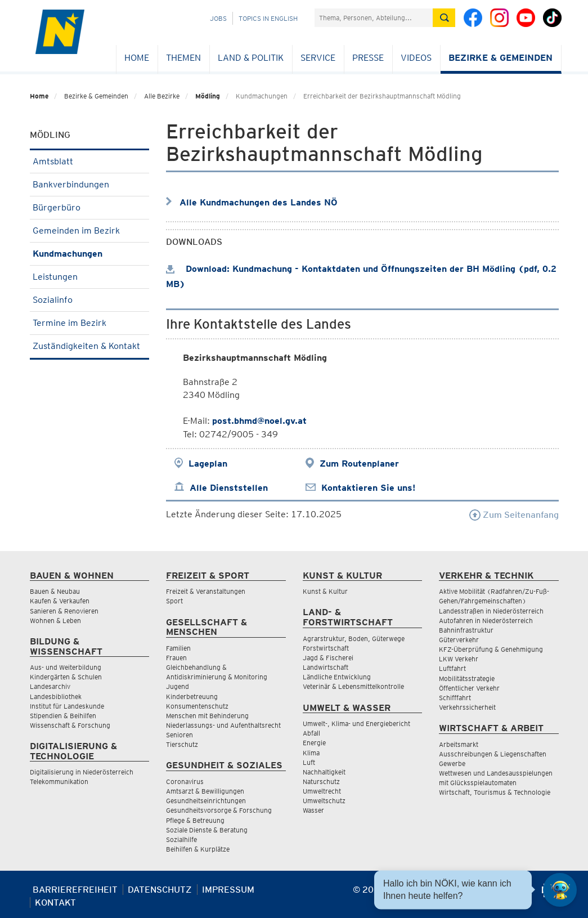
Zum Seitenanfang (514, 515)
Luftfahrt (452, 668)
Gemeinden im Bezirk (90, 230)
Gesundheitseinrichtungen (206, 801)
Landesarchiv (50, 686)
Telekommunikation (59, 782)
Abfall (311, 733)
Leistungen (90, 277)
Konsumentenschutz (197, 706)
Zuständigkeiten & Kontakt (90, 346)
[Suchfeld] (374, 18)
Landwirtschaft (326, 667)
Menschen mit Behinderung (207, 716)
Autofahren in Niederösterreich (486, 621)
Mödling (208, 96)
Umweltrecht (322, 791)
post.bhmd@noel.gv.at (259, 421)
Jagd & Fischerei (328, 658)
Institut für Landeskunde (67, 706)
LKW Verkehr (459, 659)
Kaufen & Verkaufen (60, 601)
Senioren (179, 735)
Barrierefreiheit (75, 890)
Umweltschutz (324, 801)
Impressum (228, 890)
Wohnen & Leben (55, 621)
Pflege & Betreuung (195, 820)
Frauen (176, 658)
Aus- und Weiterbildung (66, 667)
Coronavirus (185, 782)
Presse (368, 58)
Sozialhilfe (181, 839)
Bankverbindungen (90, 184)
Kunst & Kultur (325, 591)
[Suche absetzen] (444, 18)
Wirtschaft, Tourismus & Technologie (495, 792)
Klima (311, 753)
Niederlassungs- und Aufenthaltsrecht (223, 725)
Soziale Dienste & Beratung (207, 830)
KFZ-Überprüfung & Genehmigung (491, 649)
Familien (178, 648)
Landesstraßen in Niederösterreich (491, 611)
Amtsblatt (90, 161)
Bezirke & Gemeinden (501, 58)
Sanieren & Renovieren (64, 611)
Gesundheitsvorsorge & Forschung (219, 810)
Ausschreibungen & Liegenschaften (493, 754)
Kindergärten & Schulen (66, 677)
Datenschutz (160, 890)
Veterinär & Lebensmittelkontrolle (353, 686)
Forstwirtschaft (326, 648)
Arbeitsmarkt (459, 744)
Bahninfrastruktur (466, 630)
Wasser (313, 810)
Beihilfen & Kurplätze (198, 849)
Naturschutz (321, 782)
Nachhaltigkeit (324, 772)
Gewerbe (452, 763)
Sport (174, 601)
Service (318, 58)
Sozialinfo (90, 300)
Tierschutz (182, 744)
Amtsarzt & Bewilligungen (205, 791)
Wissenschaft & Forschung (70, 725)
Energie (314, 743)
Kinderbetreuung (192, 697)
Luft (309, 762)
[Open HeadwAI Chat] (560, 890)
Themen (183, 58)
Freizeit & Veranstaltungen (206, 591)
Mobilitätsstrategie (467, 679)
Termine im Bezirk (90, 323)
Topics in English (268, 18)
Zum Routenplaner (359, 464)
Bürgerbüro (90, 207)
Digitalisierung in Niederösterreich (82, 772)
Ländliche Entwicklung (337, 677)
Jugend (178, 686)
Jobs (218, 18)
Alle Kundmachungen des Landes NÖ (259, 202)
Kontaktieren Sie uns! (368, 488)
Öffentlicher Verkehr (469, 688)
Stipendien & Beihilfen (63, 716)
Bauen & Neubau (55, 591)
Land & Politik (251, 58)
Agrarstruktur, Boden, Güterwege (354, 639)
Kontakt (55, 903)
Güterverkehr (459, 640)
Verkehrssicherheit (467, 707)
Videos (416, 58)
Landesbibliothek (56, 697)
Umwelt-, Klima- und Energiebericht (356, 724)
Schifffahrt (455, 698)
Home (137, 58)
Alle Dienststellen (229, 488)
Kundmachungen (90, 254)
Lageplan (208, 464)
